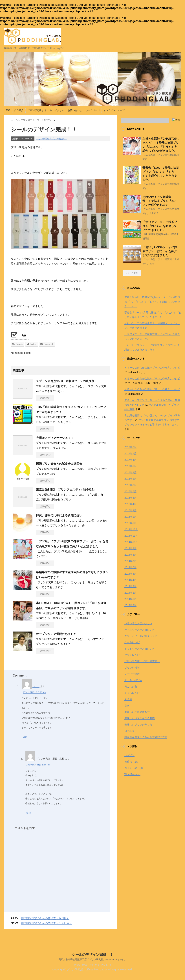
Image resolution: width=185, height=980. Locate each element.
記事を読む (45, 398)
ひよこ (36, 686)
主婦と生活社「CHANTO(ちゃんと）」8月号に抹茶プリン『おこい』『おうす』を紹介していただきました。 (152, 302)
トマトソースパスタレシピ (140, 649)
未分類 (128, 699)
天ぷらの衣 (131, 687)
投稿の (131, 762)
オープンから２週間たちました (56, 634)
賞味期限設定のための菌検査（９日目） (45, 918)
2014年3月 (130, 586)
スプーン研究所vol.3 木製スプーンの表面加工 (67, 381)
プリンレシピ (132, 655)
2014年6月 (130, 567)
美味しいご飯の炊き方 (137, 712)
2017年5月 (130, 453)
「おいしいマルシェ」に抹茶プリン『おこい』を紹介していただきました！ (160, 251)
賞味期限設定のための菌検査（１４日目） (46, 923)
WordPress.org (133, 774)
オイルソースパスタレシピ (140, 630)
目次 (127, 706)
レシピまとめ (57, 110)
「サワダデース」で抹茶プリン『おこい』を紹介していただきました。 (160, 226)
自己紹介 (19, 110)
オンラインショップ (114, 110)
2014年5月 (130, 574)
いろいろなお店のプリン (138, 623)
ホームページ (93, 110)
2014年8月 (130, 555)
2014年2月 (130, 593)
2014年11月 (131, 536)
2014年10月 (131, 542)
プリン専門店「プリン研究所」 (51, 139)
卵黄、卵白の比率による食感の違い (59, 515)
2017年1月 (130, 466)
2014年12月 (131, 529)
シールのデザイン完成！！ (92, 955)
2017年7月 (130, 447)
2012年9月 (130, 605)
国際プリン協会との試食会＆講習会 (59, 464)
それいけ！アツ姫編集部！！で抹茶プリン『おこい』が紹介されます (160, 201)
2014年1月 (130, 599)
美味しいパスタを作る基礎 (140, 718)
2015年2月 (130, 517)
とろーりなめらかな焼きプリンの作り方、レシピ (152, 368)
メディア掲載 (132, 674)
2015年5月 (130, 498)
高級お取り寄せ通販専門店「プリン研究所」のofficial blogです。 (93, 960)
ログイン (129, 755)
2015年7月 (130, 485)
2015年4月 (130, 504)
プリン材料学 (132, 668)
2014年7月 (130, 561)
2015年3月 (130, 510)
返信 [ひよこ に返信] (25, 737)
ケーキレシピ (132, 642)
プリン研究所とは (37, 110)
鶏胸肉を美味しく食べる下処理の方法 (146, 737)
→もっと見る (132, 273)
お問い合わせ (75, 110)
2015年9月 (130, 472)
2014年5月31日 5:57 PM (38, 765)
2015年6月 (130, 491)
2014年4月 (130, 580)
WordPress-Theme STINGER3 (93, 965)
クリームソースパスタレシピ (141, 636)
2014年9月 (130, 548)
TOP (8, 110)
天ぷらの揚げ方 (133, 680)
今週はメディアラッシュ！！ (55, 438)
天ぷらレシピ (132, 693)
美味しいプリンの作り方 (138, 725)
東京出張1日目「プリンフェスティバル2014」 (66, 490)
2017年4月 (130, 460)
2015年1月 (130, 523)
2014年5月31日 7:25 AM (35, 692)
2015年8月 (130, 479)
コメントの (134, 768)
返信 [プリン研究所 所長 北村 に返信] (29, 813)
